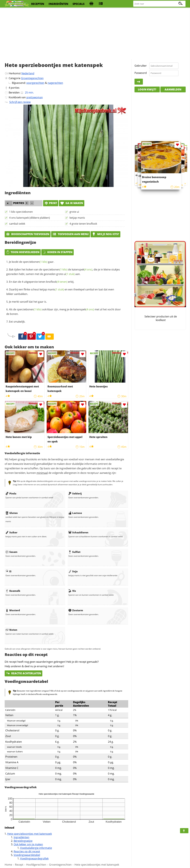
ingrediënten (58, 4)
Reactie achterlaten (23, 673)
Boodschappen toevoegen (28, 234)
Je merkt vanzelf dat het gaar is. (28, 302)
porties (15, 88)
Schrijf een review (20, 102)
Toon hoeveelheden (23, 252)
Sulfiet (74, 552)
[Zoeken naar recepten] (160, 4)
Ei (8, 571)
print (51, 203)
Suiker (11, 532)
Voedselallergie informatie (36, 848)
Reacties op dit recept (27, 851)
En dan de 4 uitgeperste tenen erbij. (42, 282)
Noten (11, 630)
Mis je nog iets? (105, 234)
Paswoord (141, 73)
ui (69, 274)
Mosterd (13, 610)
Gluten (12, 513)
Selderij (75, 493)
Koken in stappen (58, 252)
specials (79, 4)
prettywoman (35, 97)
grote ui (74, 212)
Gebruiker (141, 66)
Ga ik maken (72, 203)
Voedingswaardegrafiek (34, 859)
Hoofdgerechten (36, 865)
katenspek (82, 269)
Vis (72, 591)
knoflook (57, 282)
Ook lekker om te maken (28, 844)
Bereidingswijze (23, 841)
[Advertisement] (95, 34)
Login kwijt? (147, 89)
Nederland (28, 73)
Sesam (11, 552)
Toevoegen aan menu (71, 234)
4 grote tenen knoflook (83, 224)
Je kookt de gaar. (32, 262)
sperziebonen (35, 262)
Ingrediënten (21, 837)
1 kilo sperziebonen (21, 212)
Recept (19, 865)
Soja (73, 571)
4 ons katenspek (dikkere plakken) (30, 218)
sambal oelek (17, 224)
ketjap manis (77, 218)
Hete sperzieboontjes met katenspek (30, 834)
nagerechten (55, 83)
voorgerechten (35, 83)
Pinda (11, 493)
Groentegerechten (32, 78)
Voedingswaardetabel (27, 855)
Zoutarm (76, 610)
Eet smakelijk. (17, 322)
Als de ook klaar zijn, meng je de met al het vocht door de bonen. (64, 312)
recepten (38, 4)
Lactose (75, 513)
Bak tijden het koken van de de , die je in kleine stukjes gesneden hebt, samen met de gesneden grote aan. (63, 272)
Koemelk (13, 591)
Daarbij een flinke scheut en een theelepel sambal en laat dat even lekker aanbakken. (60, 292)
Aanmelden (173, 89)
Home (8, 865)
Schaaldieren (78, 532)
